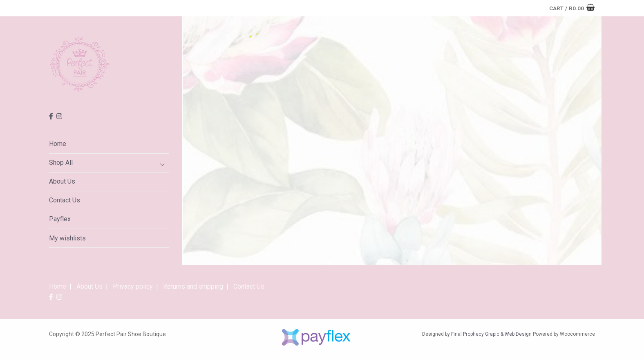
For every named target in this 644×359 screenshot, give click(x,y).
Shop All (61, 163)
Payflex (60, 219)
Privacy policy (133, 286)
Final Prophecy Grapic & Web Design (491, 334)
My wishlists (67, 238)
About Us (62, 181)
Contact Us (65, 200)
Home (58, 144)
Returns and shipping (193, 286)
